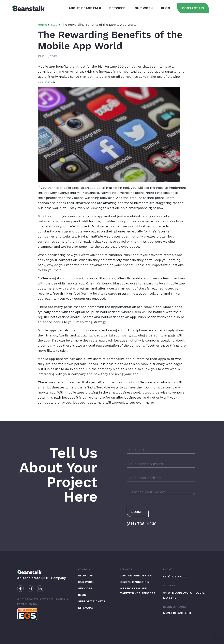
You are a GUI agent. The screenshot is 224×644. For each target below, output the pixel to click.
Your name (138, 450)
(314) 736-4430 (142, 524)
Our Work (144, 8)
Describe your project (147, 492)
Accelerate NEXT (36, 578)
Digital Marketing (134, 582)
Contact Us (193, 8)
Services (117, 8)
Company (84, 569)
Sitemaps (85, 608)
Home (42, 25)
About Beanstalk (85, 8)
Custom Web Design (136, 575)
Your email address (145, 478)
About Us (85, 575)
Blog (166, 8)
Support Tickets (92, 601)
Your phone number (146, 464)
